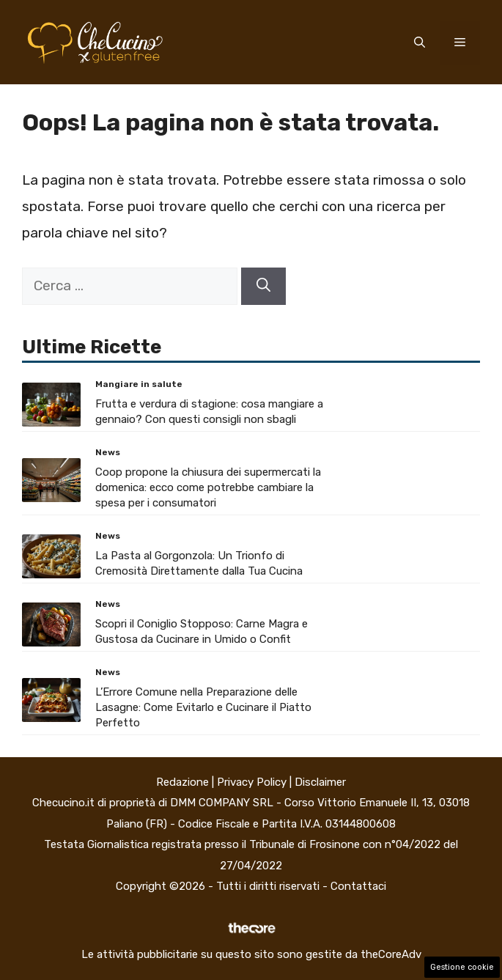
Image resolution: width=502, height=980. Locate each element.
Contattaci (358, 886)
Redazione (182, 782)
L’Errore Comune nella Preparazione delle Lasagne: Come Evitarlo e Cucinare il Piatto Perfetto (203, 707)
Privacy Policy (252, 782)
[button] (420, 43)
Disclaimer (320, 782)
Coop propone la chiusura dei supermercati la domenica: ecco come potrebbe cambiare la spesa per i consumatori (208, 487)
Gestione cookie (462, 967)
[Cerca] (263, 286)
